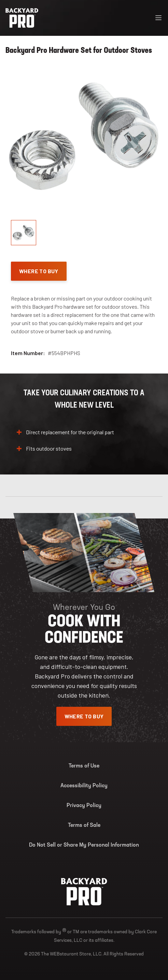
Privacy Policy (84, 806)
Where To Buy (39, 271)
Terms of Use (84, 766)
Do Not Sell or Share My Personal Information (84, 845)
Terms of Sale (84, 825)
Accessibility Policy (84, 786)
